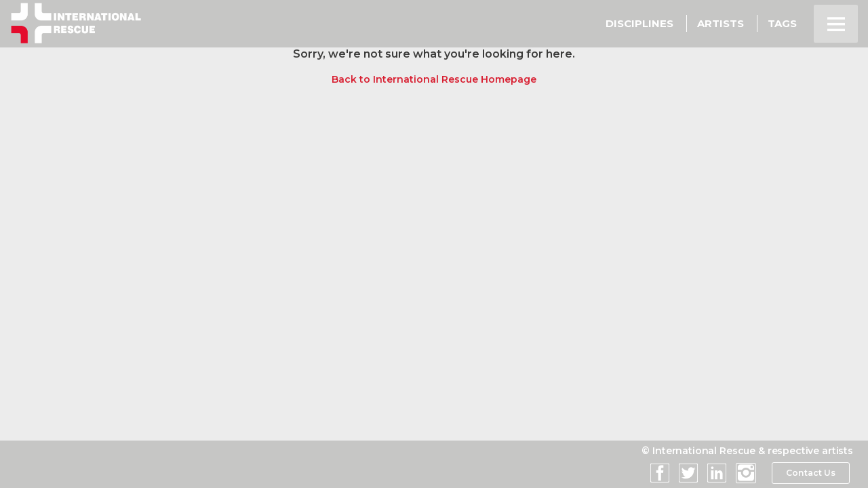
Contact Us (810, 473)
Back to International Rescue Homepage (434, 79)
